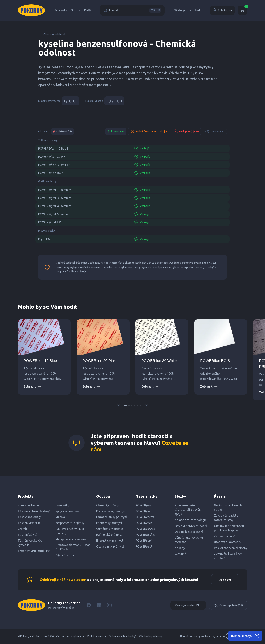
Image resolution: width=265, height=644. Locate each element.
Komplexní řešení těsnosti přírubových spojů (188, 510)
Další (88, 10)
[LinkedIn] (99, 606)
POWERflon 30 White (159, 361)
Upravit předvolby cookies (195, 637)
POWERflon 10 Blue (40, 361)
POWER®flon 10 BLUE (53, 149)
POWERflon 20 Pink (99, 361)
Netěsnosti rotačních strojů (228, 507)
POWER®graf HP (50, 222)
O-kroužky (62, 505)
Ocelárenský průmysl (110, 546)
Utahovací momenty (228, 542)
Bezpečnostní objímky (70, 523)
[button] (125, 406)
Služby (76, 10)
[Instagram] (109, 606)
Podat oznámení (97, 637)
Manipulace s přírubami (71, 539)
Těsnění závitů (28, 535)
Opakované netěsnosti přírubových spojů (229, 528)
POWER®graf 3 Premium (55, 198)
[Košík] (243, 10)
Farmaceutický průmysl (112, 517)
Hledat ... (132, 10)
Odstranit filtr (62, 131)
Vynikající (116, 131)
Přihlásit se (222, 10)
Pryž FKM (44, 239)
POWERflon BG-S (215, 361)
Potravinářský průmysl (111, 511)
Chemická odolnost (52, 34)
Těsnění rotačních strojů (34, 511)
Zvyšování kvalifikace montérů (228, 556)
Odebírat (224, 580)
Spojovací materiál (68, 511)
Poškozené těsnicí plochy (231, 548)
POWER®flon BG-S (51, 173)
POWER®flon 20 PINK (53, 157)
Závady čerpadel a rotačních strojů (226, 518)
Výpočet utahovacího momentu (189, 540)
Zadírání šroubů (225, 536)
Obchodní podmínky (151, 637)
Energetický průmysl (110, 541)
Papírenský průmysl (109, 523)
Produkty (61, 10)
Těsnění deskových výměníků (31, 543)
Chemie (23, 529)
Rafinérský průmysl (109, 535)
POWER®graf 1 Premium (55, 190)
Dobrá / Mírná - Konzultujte (149, 131)
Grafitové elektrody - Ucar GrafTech (73, 547)
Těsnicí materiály (29, 517)
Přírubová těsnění (29, 505)
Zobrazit (32, 386)
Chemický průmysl (108, 505)
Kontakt (195, 10)
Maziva (60, 517)
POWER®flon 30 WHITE (54, 165)
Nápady (180, 548)
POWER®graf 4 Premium (55, 206)
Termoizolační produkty (34, 551)
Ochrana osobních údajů (123, 637)
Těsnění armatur (29, 523)
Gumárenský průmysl (110, 529)
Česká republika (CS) (228, 606)
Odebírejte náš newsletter (63, 580)
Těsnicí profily (65, 555)
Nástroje (180, 10)
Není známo (215, 131)
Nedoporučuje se (186, 131)
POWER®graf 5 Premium (55, 214)
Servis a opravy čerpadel (191, 526)
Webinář (180, 554)
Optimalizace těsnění (189, 532)
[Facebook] (89, 606)
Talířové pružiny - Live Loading (70, 531)
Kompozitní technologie (191, 520)
